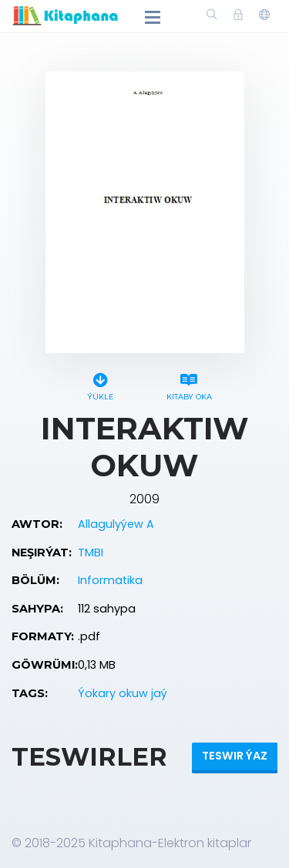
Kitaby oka (189, 384)
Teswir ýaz (235, 756)
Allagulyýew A (116, 524)
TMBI (91, 553)
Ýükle (101, 384)
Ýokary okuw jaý (123, 693)
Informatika (110, 580)
